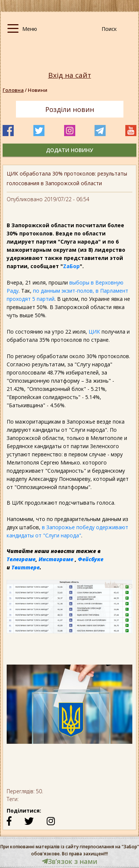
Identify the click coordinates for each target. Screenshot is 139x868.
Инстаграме (56, 559)
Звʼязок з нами (70, 861)
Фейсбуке (91, 559)
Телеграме (21, 559)
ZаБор (71, 266)
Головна (13, 90)
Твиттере (26, 567)
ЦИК (94, 332)
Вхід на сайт (70, 75)
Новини (38, 90)
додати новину (69, 150)
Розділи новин (70, 109)
